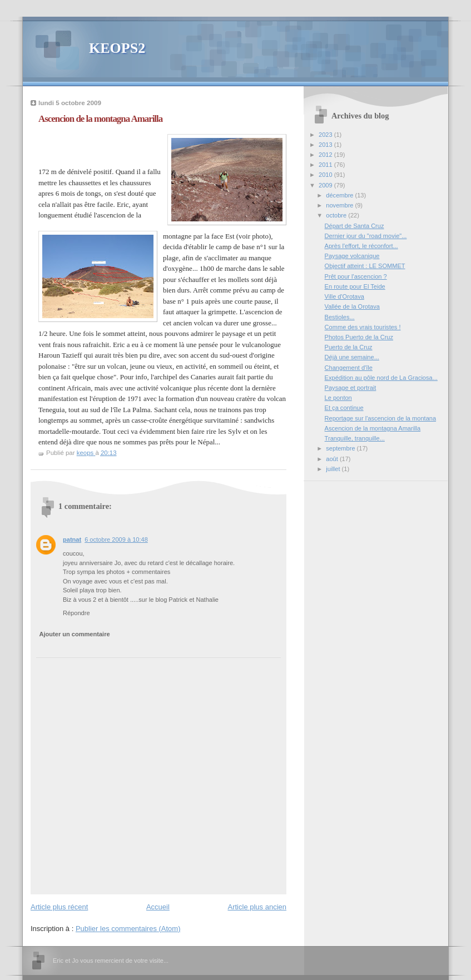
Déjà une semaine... (352, 357)
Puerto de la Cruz (349, 347)
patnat (72, 540)
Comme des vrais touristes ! (363, 327)
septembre (341, 448)
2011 (326, 165)
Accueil (158, 907)
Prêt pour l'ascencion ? (356, 276)
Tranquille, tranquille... (355, 438)
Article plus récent (59, 907)
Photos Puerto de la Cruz (359, 337)
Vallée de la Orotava (352, 306)
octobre (337, 215)
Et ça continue (344, 408)
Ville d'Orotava (344, 296)
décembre (340, 195)
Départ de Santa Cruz (355, 226)
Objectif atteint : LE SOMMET (365, 266)
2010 (326, 175)
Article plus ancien (257, 907)
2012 (326, 155)
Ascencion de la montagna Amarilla (373, 428)
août (333, 459)
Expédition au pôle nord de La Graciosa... (381, 378)
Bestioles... (340, 317)
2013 (326, 145)
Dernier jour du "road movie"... (366, 236)
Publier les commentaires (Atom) (128, 929)
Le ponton (338, 398)
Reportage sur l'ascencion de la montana (380, 418)
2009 (326, 185)
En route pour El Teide (355, 286)
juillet (334, 469)
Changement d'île (349, 368)
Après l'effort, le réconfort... (361, 246)
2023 (326, 135)
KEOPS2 (117, 48)
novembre (340, 205)
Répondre (76, 613)
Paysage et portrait (351, 388)
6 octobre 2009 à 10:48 (116, 540)
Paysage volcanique (352, 256)
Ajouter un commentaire (75, 634)
